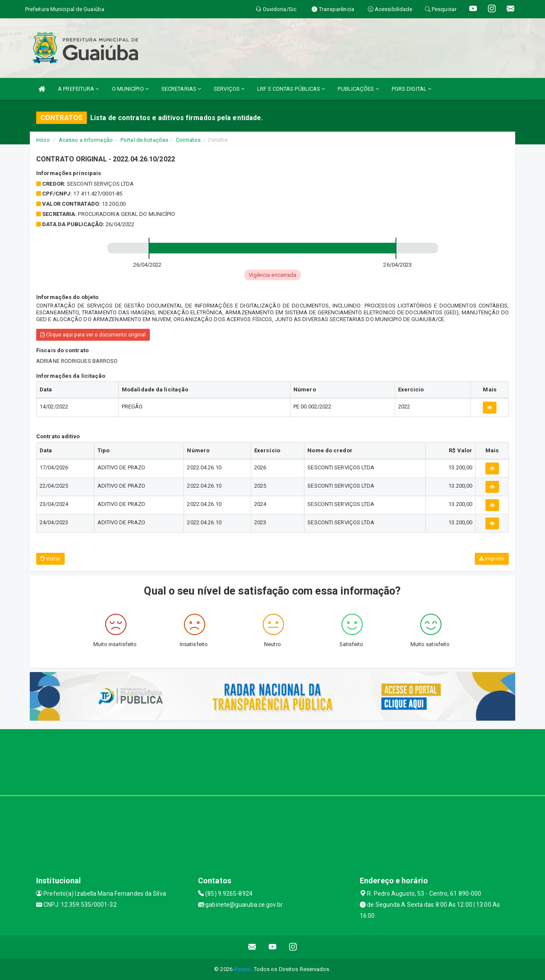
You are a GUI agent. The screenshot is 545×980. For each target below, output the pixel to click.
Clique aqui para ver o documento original (93, 335)
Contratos (188, 140)
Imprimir (492, 559)
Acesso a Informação (86, 140)
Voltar (50, 559)
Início (43, 140)
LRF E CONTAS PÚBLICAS (291, 89)
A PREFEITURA (78, 89)
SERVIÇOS (229, 89)
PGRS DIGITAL (412, 89)
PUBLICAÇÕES (358, 89)
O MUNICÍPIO (130, 89)
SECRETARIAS (181, 89)
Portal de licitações (144, 140)
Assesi (242, 969)
